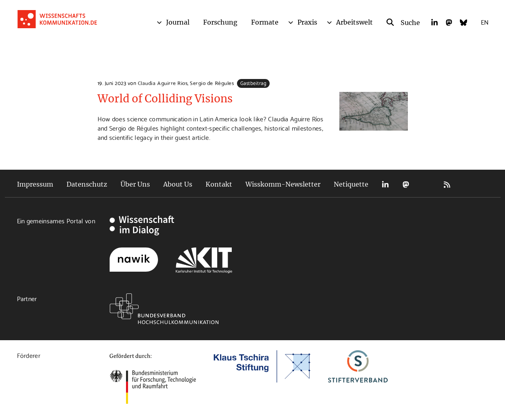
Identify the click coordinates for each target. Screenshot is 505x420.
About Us (178, 184)
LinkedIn (385, 184)
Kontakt (219, 184)
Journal (178, 22)
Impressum (35, 184)
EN (485, 22)
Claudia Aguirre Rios (163, 83)
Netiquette (351, 184)
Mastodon (406, 184)
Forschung (220, 22)
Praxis (307, 22)
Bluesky (426, 184)
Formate (265, 22)
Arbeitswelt (354, 22)
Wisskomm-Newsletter (283, 184)
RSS (447, 184)
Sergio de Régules (212, 83)
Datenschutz (87, 184)
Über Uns (135, 184)
